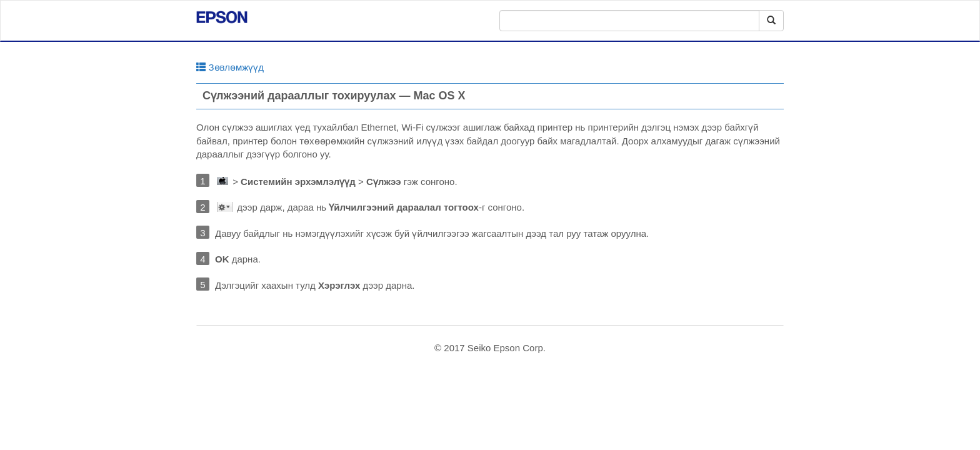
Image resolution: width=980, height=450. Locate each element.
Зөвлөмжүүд (230, 67)
